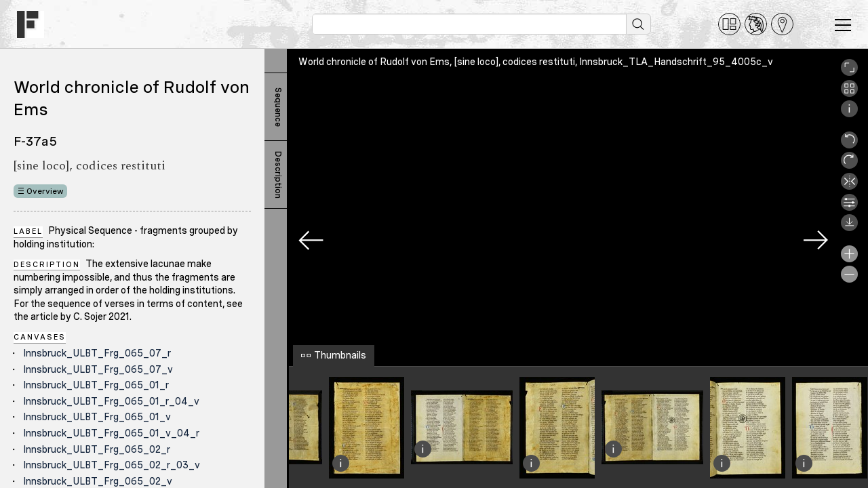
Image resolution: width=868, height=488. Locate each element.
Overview (45, 191)
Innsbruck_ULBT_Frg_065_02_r (97, 449)
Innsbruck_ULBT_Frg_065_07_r (97, 353)
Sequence (278, 107)
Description (278, 175)
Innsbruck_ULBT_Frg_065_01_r (96, 385)
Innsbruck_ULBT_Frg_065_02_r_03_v (112, 465)
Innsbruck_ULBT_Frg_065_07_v (98, 369)
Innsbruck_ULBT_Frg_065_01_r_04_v (111, 401)
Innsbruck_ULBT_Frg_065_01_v (97, 417)
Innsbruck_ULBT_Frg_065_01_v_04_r (111, 433)
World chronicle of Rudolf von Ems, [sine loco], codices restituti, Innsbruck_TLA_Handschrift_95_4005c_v (536, 62)
